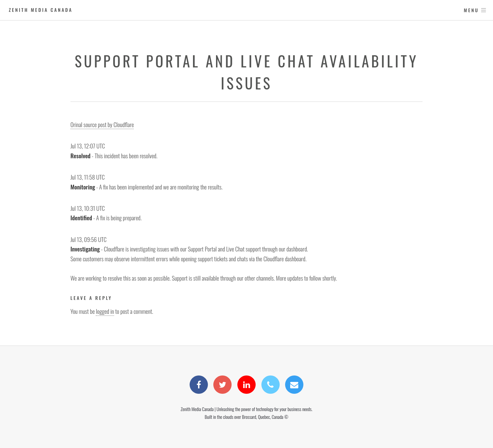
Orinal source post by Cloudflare (102, 124)
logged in (105, 311)
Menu (471, 10)
